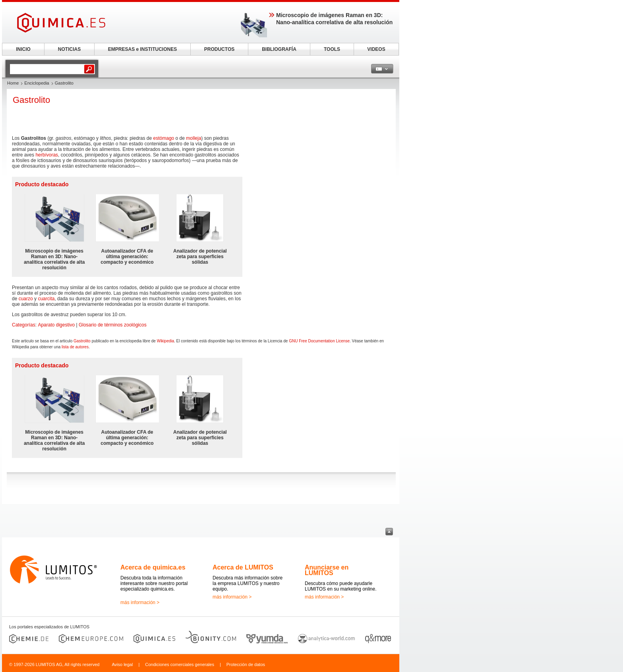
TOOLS (332, 49)
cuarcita (46, 299)
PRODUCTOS (219, 49)
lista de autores (75, 347)
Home (13, 83)
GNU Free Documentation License (319, 341)
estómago (164, 138)
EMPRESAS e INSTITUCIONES (142, 49)
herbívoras (47, 155)
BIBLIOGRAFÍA (279, 49)
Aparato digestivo (56, 325)
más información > (140, 602)
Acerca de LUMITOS (243, 567)
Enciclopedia (37, 83)
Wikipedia (165, 341)
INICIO (23, 49)
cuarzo (26, 299)
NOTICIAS (69, 49)
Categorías (24, 325)
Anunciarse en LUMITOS (327, 570)
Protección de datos (246, 664)
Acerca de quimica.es (153, 567)
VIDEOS (376, 49)
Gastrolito (82, 341)
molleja (193, 138)
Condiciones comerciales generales (180, 664)
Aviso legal (122, 664)
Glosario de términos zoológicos (113, 325)
